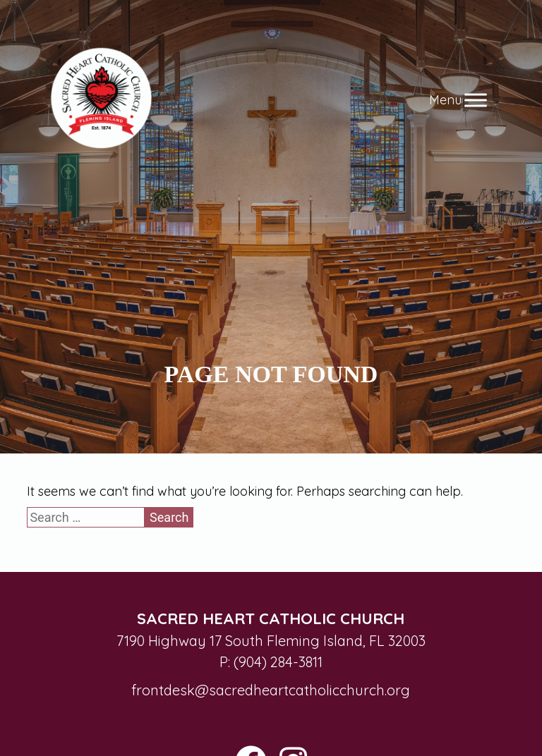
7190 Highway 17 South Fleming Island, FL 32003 (271, 641)
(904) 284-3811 (278, 662)
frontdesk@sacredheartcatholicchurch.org (271, 690)
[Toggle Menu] (476, 100)
